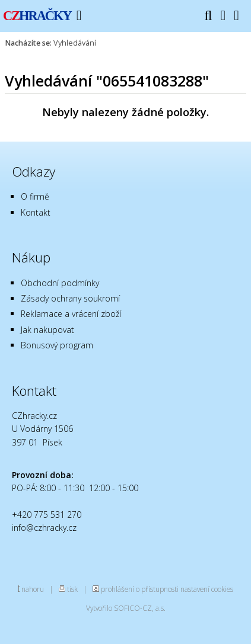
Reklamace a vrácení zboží (71, 314)
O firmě (35, 196)
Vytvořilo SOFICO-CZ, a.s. (126, 608)
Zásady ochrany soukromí (70, 298)
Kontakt (36, 212)
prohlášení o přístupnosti (140, 589)
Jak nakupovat (47, 330)
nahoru (33, 589)
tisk (72, 589)
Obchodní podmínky (60, 283)
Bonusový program (57, 345)
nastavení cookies (207, 589)
